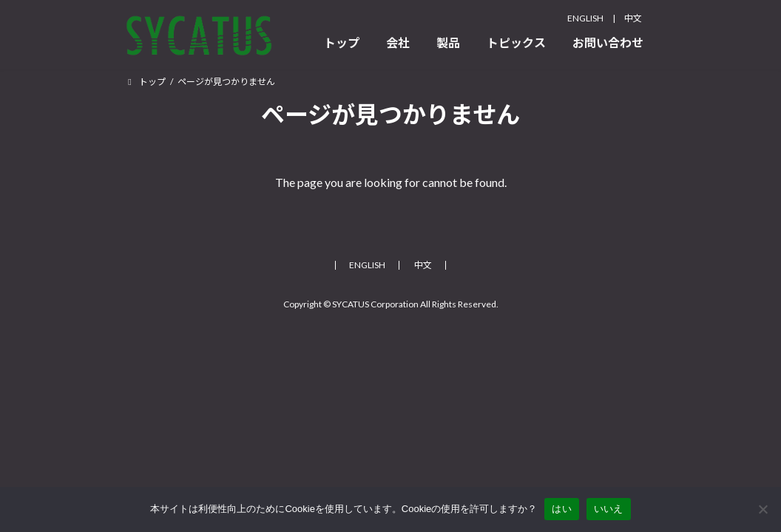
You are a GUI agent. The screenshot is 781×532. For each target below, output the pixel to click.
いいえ (609, 509)
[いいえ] (763, 509)
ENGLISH (585, 18)
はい (562, 509)
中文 (633, 18)
